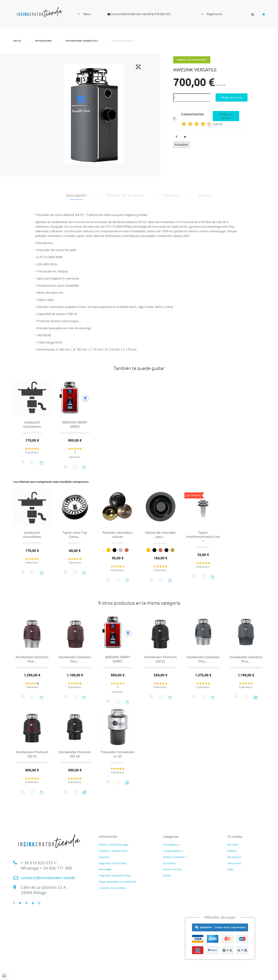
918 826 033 (162, 14)
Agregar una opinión (226, 116)
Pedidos (232, 851)
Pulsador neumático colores (118, 535)
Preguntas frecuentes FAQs (115, 876)
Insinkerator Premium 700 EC (32, 754)
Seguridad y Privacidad (113, 863)
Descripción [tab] (76, 195)
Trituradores (118, 762)
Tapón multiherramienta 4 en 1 (203, 537)
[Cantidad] (192, 97)
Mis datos (233, 845)
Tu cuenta (235, 837)
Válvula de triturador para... (160, 535)
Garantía (104, 857)
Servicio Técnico (32, 433)
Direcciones (234, 863)
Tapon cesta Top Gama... (75, 535)
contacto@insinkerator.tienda (131, 14)
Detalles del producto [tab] (125, 195)
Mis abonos (234, 857)
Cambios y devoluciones (113, 851)
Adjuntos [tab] (171, 195)
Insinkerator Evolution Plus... (32, 659)
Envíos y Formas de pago (114, 845)
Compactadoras (172, 851)
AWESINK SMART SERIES (75, 424)
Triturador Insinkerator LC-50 (118, 754)
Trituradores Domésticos (75, 433)
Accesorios (75, 543)
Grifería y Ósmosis (174, 857)
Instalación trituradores (32, 424)
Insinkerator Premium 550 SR (75, 754)
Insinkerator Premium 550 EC (160, 659)
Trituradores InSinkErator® (32, 667)
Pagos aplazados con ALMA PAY (118, 882)
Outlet (167, 876)
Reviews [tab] (205, 195)
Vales (230, 869)
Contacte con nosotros (112, 888)
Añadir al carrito (232, 97)
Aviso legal (105, 869)
